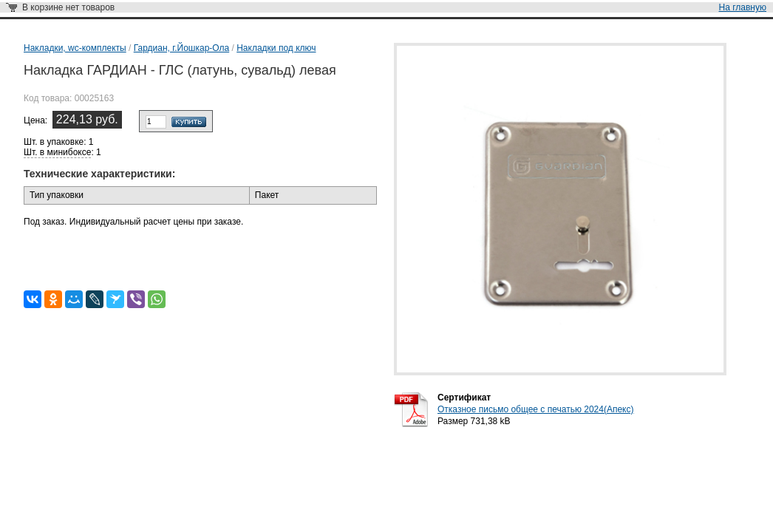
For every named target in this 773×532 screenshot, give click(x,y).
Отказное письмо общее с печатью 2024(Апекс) (535, 409)
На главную (743, 7)
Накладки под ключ (276, 48)
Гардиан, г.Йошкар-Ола (181, 48)
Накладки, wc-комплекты (75, 48)
